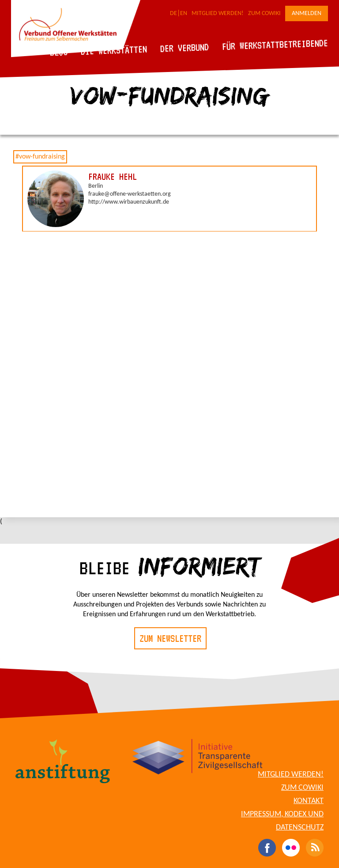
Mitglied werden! (218, 13)
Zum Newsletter (170, 638)
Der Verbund (185, 48)
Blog (59, 52)
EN (184, 13)
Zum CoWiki (264, 13)
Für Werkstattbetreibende (275, 44)
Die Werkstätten (114, 50)
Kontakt (309, 801)
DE (173, 13)
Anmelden (307, 13)
